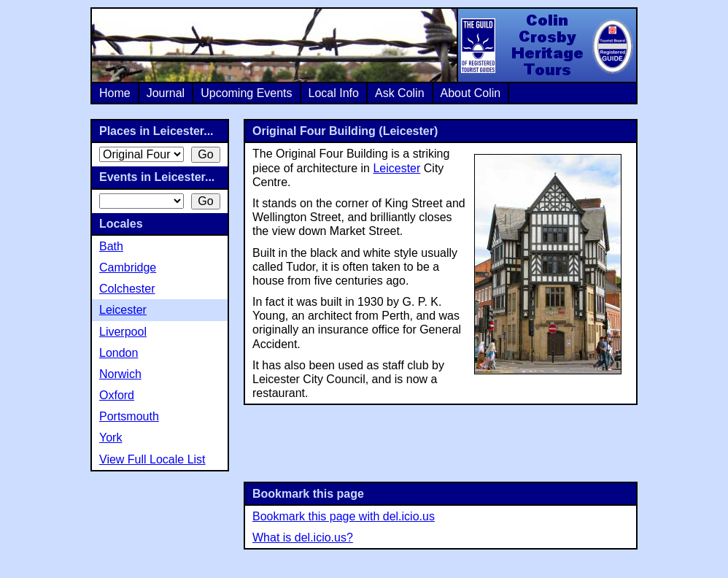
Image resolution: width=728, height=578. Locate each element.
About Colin (471, 93)
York (111, 438)
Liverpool (123, 332)
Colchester (127, 289)
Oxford (117, 395)
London (119, 353)
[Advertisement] (441, 442)
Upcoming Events (246, 93)
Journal (166, 93)
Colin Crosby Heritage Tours (546, 45)
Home (115, 93)
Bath (111, 246)
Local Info (334, 93)
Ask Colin (400, 93)
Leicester (396, 168)
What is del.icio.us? (303, 537)
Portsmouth (129, 416)
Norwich (120, 374)
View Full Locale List (152, 459)
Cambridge (128, 267)
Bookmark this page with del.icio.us (344, 516)
